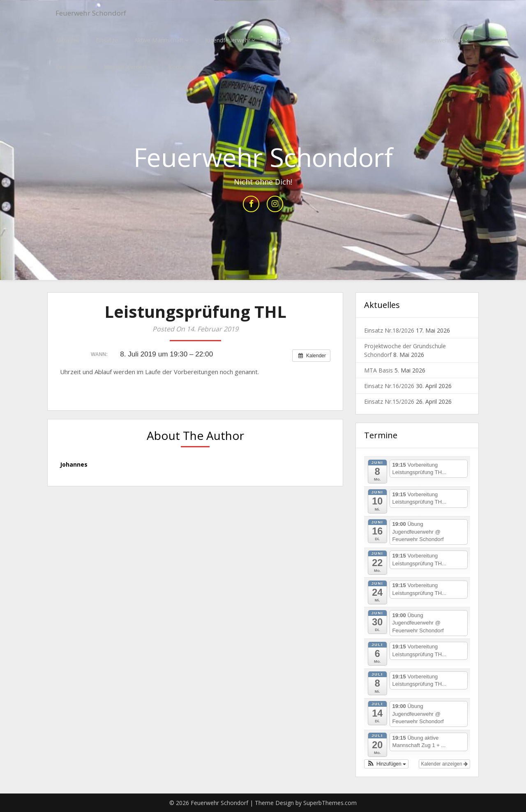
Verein (343, 40)
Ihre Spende (71, 67)
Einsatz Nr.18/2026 (389, 331)
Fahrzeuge (387, 40)
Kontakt (179, 67)
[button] (386, 764)
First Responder (293, 40)
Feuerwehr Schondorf (98, 13)
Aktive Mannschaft (159, 40)
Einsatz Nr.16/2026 (389, 386)
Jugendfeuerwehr (228, 40)
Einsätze (107, 40)
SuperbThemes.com (330, 803)
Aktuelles (67, 40)
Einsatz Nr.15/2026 (389, 402)
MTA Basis (378, 371)
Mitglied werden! (125, 67)
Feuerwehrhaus (443, 40)
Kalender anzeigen (444, 764)
